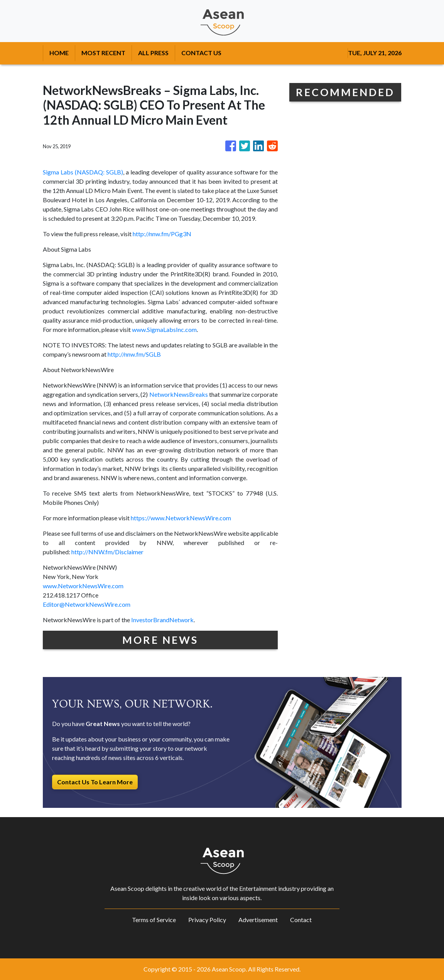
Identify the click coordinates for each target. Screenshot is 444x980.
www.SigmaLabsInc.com (164, 329)
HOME (59, 53)
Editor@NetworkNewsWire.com (87, 604)
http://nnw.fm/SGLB (134, 354)
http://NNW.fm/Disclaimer (107, 552)
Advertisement (258, 920)
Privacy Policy (207, 920)
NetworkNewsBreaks (179, 394)
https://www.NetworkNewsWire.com (181, 518)
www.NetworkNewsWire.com (83, 586)
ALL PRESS (153, 53)
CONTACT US (201, 53)
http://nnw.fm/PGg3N (162, 234)
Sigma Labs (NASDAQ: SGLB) (83, 172)
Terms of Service (154, 920)
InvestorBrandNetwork (162, 620)
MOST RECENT (103, 53)
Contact (301, 920)
